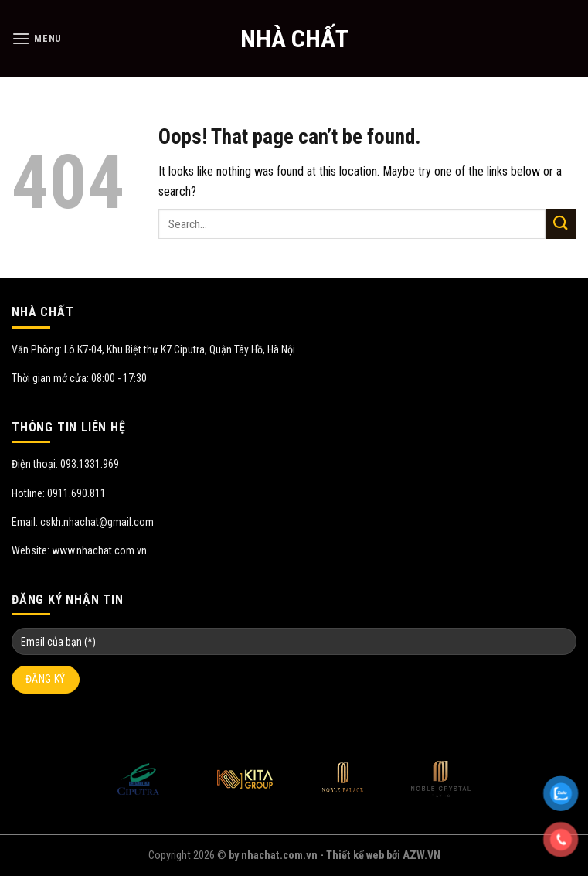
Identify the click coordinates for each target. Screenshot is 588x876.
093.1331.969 (90, 464)
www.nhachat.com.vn (99, 550)
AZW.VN (421, 856)
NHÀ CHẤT (294, 39)
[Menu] (37, 38)
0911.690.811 (76, 493)
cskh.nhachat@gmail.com (97, 522)
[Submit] (561, 224)
